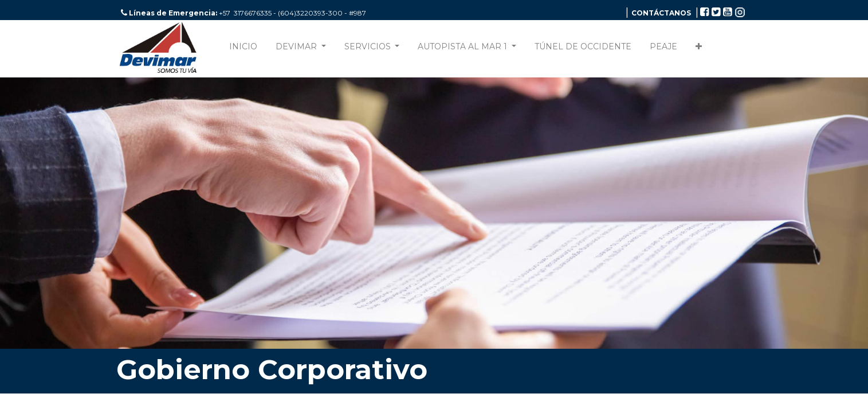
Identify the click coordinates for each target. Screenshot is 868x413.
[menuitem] (243, 49)
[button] (699, 49)
